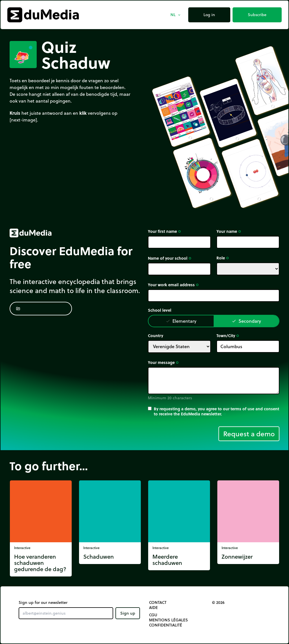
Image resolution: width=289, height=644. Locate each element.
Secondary (246, 321)
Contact (158, 602)
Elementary (181, 321)
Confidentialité (166, 625)
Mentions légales (168, 620)
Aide (153, 608)
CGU (153, 615)
